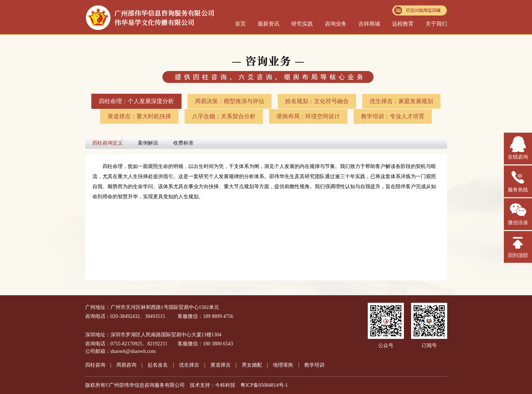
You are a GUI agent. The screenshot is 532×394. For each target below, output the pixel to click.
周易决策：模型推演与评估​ (230, 101)
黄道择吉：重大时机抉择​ (139, 116)
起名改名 (158, 365)
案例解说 (148, 143)
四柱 (95, 365)
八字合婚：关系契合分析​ (224, 116)
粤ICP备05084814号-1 (264, 385)
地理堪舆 (283, 365)
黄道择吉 (221, 365)
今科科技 (225, 385)
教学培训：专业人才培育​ (393, 116)
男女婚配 (252, 365)
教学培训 (314, 365)
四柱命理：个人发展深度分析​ (136, 101)
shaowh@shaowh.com (133, 351)
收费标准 (183, 143)
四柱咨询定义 (108, 143)
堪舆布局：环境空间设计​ (308, 116)
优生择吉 (189, 365)
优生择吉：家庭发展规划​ (401, 101)
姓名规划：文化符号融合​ (317, 101)
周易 (126, 365)
